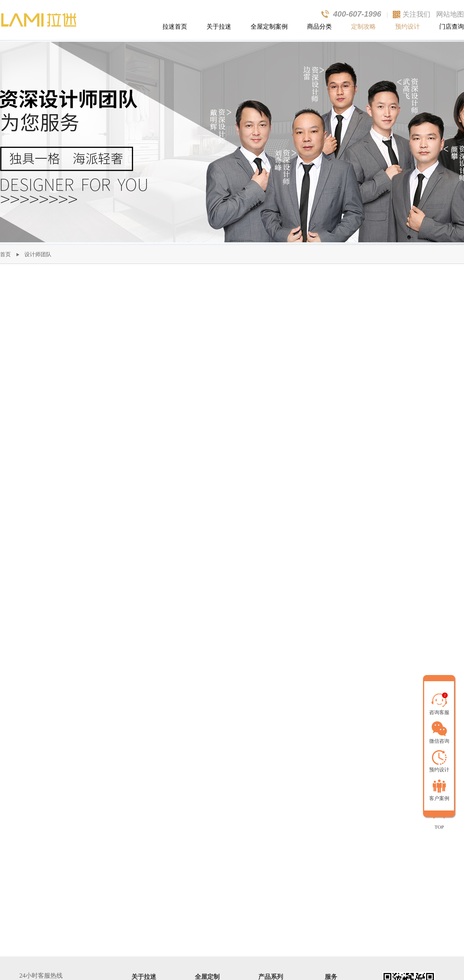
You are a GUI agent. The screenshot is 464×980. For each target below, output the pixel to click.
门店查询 (452, 27)
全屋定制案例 (269, 27)
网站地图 (450, 14)
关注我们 (416, 14)
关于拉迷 (219, 27)
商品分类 (319, 27)
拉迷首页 (175, 27)
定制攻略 (363, 27)
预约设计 (408, 27)
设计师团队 (38, 254)
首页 (5, 254)
